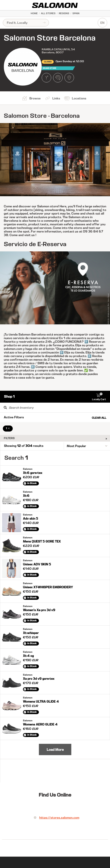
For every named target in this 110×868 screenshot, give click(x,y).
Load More (55, 750)
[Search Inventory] (55, 408)
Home (34, 13)
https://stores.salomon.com (59, 818)
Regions (64, 13)
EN (102, 23)
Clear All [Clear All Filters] (99, 418)
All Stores (48, 13)
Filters (9, 438)
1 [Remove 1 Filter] (8, 428)
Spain (76, 13)
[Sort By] (87, 446)
